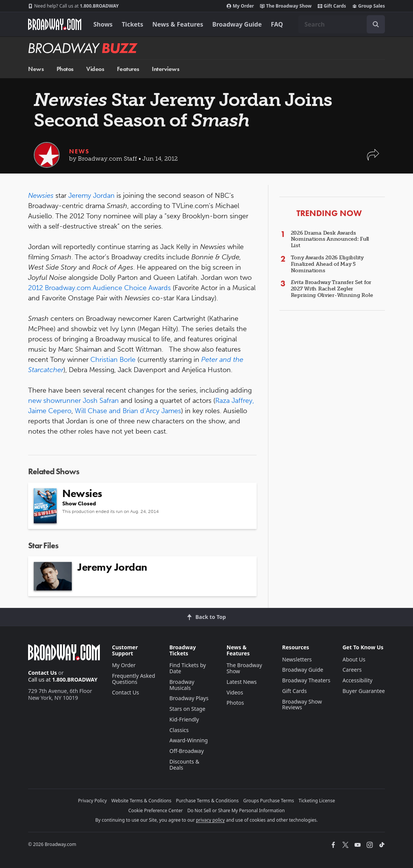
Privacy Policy (93, 801)
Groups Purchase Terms (269, 801)
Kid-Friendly (184, 719)
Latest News (242, 682)
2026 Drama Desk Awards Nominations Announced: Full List (330, 239)
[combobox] (342, 24)
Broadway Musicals (182, 685)
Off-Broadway (187, 751)
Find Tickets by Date (188, 668)
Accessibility (357, 680)
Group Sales (369, 6)
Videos (95, 69)
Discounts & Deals (184, 765)
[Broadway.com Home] (55, 24)
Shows (103, 24)
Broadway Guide (237, 24)
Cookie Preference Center (156, 810)
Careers (352, 670)
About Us (354, 659)
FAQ (277, 24)
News (36, 69)
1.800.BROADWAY (73, 6)
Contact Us (43, 673)
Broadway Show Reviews (302, 705)
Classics (179, 730)
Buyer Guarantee (364, 691)
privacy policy (210, 820)
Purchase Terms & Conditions (207, 801)
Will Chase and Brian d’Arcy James (128, 411)
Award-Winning (188, 740)
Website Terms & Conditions (141, 801)
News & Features (178, 24)
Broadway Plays (189, 698)
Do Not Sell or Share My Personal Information (236, 810)
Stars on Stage (187, 709)
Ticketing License (317, 801)
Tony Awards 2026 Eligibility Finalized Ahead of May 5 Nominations (327, 264)
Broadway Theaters (306, 680)
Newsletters (297, 659)
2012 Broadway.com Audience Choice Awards (99, 288)
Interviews (166, 69)
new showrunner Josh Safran (73, 401)
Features (128, 69)
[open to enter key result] (376, 24)
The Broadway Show (286, 6)
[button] (373, 159)
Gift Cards (332, 6)
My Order (240, 6)
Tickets (133, 24)
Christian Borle (113, 360)
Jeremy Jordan (91, 196)
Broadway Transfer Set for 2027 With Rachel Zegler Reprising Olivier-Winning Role (332, 289)
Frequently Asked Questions (134, 679)
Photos (65, 69)
